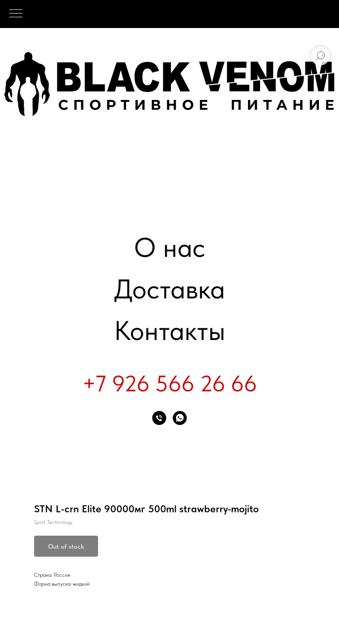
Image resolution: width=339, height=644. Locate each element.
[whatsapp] (180, 418)
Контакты (170, 330)
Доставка (169, 289)
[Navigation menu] (16, 14)
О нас (170, 247)
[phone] (159, 418)
